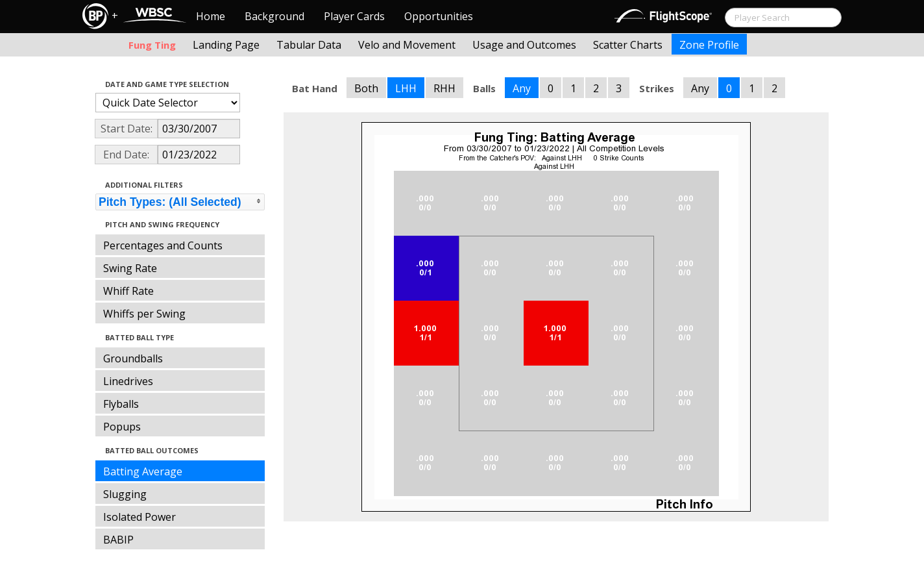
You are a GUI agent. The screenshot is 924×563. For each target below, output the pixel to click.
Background (274, 16)
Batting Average (143, 471)
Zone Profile (709, 45)
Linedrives (128, 381)
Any (522, 88)
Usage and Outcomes (524, 45)
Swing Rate (130, 268)
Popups (122, 427)
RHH (444, 88)
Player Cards (354, 16)
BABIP (118, 540)
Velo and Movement (407, 45)
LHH (406, 88)
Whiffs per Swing (144, 314)
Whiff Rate (128, 291)
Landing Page (226, 45)
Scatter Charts (628, 45)
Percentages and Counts (163, 245)
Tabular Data (309, 45)
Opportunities (439, 16)
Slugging (125, 494)
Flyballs (121, 404)
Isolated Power (140, 517)
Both (366, 88)
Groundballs (133, 358)
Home (211, 16)
